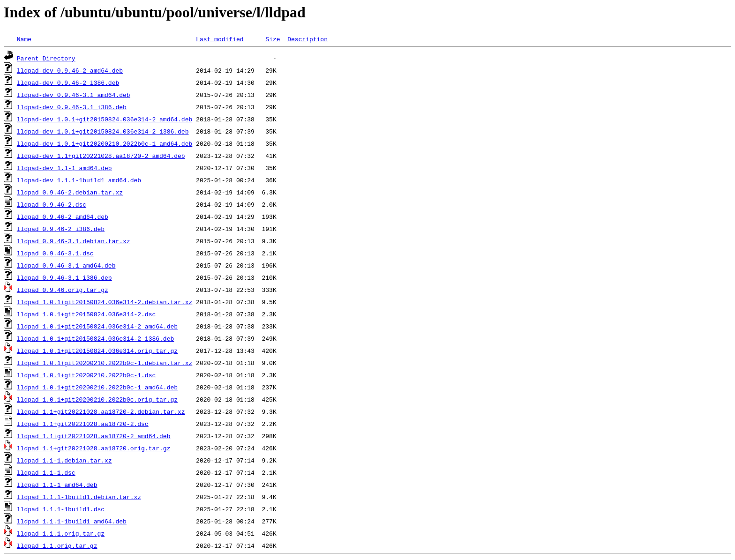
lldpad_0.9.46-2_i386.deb (61, 229)
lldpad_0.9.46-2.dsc (52, 204)
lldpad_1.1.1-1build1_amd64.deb (72, 521)
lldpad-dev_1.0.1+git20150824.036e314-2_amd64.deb (105, 119)
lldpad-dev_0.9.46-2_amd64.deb (70, 70)
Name (24, 39)
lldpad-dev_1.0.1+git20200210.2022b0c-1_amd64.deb (105, 143)
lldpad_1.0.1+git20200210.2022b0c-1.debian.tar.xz (105, 363)
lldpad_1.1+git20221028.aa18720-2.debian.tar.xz (101, 411)
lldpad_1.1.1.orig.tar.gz (61, 533)
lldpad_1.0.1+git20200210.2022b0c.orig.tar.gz (97, 399)
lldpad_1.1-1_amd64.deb (57, 485)
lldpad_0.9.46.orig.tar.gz (63, 290)
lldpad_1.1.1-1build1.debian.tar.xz (79, 497)
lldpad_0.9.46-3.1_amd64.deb (66, 265)
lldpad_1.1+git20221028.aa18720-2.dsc (83, 424)
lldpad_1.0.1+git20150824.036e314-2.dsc (86, 314)
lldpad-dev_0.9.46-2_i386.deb (68, 82)
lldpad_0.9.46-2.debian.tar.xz (70, 192)
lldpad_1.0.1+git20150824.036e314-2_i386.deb (95, 338)
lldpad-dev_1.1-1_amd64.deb (64, 168)
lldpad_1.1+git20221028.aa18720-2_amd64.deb (94, 436)
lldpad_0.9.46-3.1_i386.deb (64, 277)
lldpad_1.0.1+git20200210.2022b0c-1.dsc (86, 375)
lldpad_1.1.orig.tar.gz (57, 545)
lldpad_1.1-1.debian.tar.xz (64, 460)
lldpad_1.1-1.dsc (46, 472)
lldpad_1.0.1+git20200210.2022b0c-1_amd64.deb (97, 387)
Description (307, 39)
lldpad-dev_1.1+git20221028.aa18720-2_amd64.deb (101, 156)
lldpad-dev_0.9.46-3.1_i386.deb (72, 107)
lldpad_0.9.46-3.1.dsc (55, 253)
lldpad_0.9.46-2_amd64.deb (63, 217)
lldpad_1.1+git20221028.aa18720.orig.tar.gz (94, 448)
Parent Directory (46, 58)
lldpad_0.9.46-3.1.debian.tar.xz (74, 241)
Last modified (220, 39)
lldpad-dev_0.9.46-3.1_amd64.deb (74, 95)
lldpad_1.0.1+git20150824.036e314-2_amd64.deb (97, 326)
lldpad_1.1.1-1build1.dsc (61, 509)
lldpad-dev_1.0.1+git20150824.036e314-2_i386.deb (103, 131)
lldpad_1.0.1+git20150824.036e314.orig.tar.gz (97, 351)
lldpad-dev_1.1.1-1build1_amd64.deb (79, 180)
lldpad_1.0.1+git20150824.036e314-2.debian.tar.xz (105, 302)
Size (273, 39)
